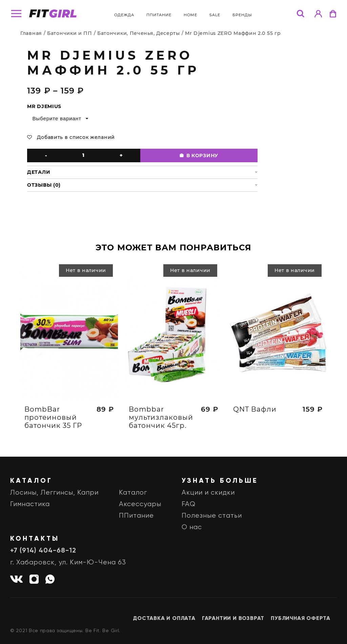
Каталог (133, 493)
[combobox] (60, 119)
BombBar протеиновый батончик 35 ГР (53, 420)
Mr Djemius (44, 106)
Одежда (124, 15)
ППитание (159, 15)
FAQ (189, 504)
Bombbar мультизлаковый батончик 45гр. (161, 420)
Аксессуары (140, 504)
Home (190, 15)
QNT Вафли (255, 412)
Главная (31, 33)
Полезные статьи (212, 516)
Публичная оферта (301, 619)
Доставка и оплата (164, 619)
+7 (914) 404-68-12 (43, 551)
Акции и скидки (208, 493)
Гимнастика (30, 504)
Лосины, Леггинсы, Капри (54, 493)
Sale (215, 15)
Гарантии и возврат (233, 619)
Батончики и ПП (70, 33)
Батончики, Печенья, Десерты (139, 33)
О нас (192, 527)
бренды (242, 15)
